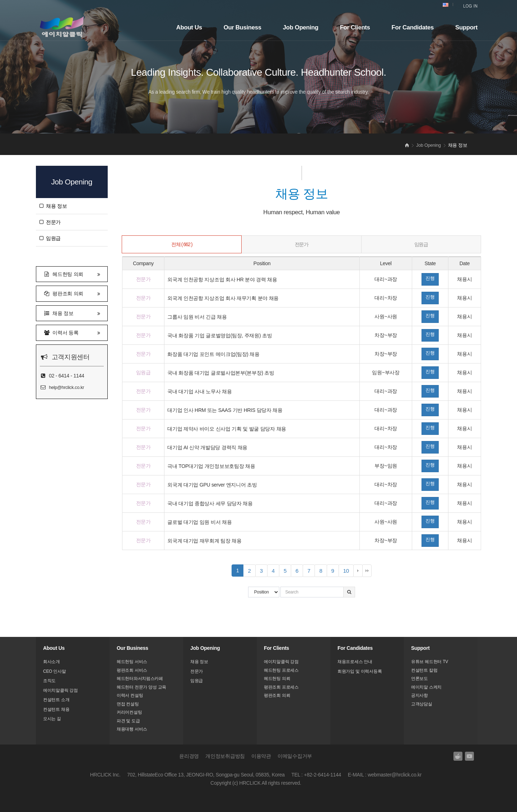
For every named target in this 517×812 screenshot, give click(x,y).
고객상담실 (422, 704)
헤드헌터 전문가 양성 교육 (141, 687)
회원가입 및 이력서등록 (360, 671)
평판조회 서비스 (132, 670)
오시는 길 (52, 719)
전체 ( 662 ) (182, 244)
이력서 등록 (72, 332)
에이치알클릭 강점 (60, 690)
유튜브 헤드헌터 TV (430, 662)
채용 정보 (53, 206)
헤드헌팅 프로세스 (281, 670)
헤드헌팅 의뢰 (72, 274)
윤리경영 (189, 756)
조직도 (49, 681)
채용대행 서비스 (132, 729)
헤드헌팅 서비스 (132, 662)
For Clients (355, 27)
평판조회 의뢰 (72, 293)
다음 (358, 571)
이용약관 (261, 756)
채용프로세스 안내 (355, 662)
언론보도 (420, 679)
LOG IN (470, 6)
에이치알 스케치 (426, 687)
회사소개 (52, 662)
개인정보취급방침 (225, 756)
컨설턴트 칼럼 (424, 670)
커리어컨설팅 (129, 712)
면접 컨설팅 (128, 704)
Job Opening (301, 27)
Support (466, 27)
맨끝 (367, 571)
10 (348, 572)
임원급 (50, 238)
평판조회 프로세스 (281, 687)
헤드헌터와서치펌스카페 (140, 679)
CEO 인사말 (54, 671)
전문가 (50, 222)
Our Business (243, 27)
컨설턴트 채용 (56, 709)
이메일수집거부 (295, 756)
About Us (189, 27)
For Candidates (413, 27)
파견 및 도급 (128, 721)
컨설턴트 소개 (56, 700)
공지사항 (420, 695)
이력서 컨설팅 (130, 695)
